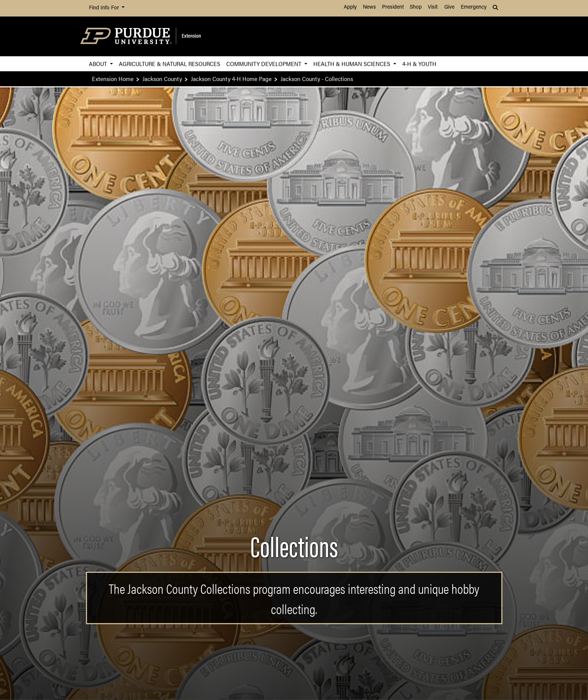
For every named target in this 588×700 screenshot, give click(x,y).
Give (449, 7)
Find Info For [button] (105, 8)
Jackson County (162, 79)
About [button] (99, 64)
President (393, 7)
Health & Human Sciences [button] (353, 64)
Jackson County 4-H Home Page (231, 79)
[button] (496, 8)
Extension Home (113, 79)
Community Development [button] (265, 64)
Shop (416, 7)
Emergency (474, 7)
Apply (350, 7)
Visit (433, 7)
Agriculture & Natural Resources (170, 64)
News (369, 7)
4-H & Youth (419, 64)
